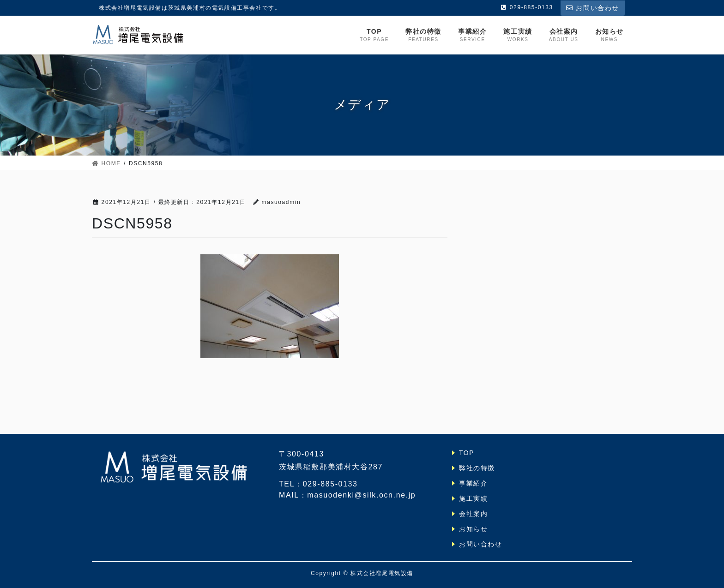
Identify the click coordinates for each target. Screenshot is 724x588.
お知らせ (473, 529)
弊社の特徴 (477, 468)
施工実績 (473, 498)
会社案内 (473, 514)
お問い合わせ (593, 8)
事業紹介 (473, 483)
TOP (467, 453)
